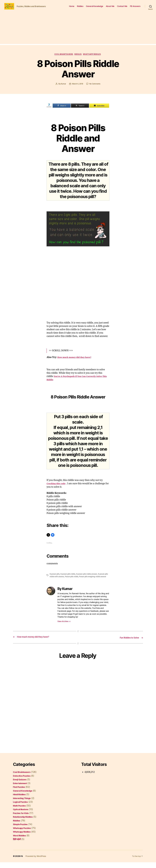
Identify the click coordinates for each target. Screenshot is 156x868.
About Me (110, 8)
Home (72, 8)
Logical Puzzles (21, 808)
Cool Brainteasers (63, 58)
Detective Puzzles (23, 782)
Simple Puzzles (21, 830)
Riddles (80, 8)
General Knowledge (95, 8)
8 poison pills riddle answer (88, 578)
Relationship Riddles (24, 823)
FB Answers (135, 8)
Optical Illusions (22, 815)
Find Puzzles (20, 793)
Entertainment (21, 789)
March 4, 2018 (77, 88)
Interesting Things (23, 804)
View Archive (64, 627)
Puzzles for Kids (22, 819)
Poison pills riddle (75, 580)
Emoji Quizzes (21, 785)
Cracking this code (57, 487)
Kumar (63, 88)
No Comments (95, 88)
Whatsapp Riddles (93, 58)
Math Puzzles (20, 811)
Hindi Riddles (20, 800)
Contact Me (122, 8)
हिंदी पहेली (17, 845)
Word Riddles (20, 841)
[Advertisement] (78, 32)
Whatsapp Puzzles (23, 834)
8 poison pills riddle (69, 578)
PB (22, 862)
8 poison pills (55, 578)
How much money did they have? (76, 361)
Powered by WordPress (36, 862)
